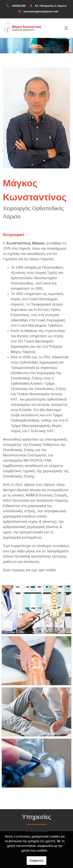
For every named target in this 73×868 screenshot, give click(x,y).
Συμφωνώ (36, 860)
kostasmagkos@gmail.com (41, 11)
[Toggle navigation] (66, 28)
